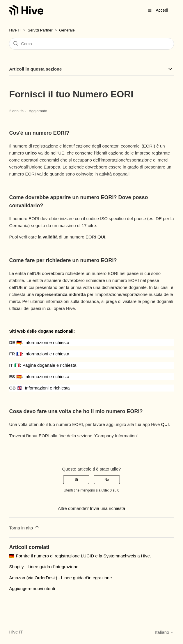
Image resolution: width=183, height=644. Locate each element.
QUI (101, 237)
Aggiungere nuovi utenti (32, 588)
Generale (67, 30)
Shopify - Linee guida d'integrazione (44, 567)
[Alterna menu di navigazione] (150, 10)
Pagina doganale (39, 365)
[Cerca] (91, 44)
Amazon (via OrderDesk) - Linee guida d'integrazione (60, 578)
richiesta (68, 365)
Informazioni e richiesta (47, 342)
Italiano (165, 632)
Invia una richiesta (108, 508)
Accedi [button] (162, 10)
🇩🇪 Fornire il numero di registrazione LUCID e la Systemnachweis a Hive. (80, 556)
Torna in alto (24, 527)
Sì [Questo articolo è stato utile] (76, 480)
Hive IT (15, 30)
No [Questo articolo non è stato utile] (107, 480)
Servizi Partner (40, 30)
